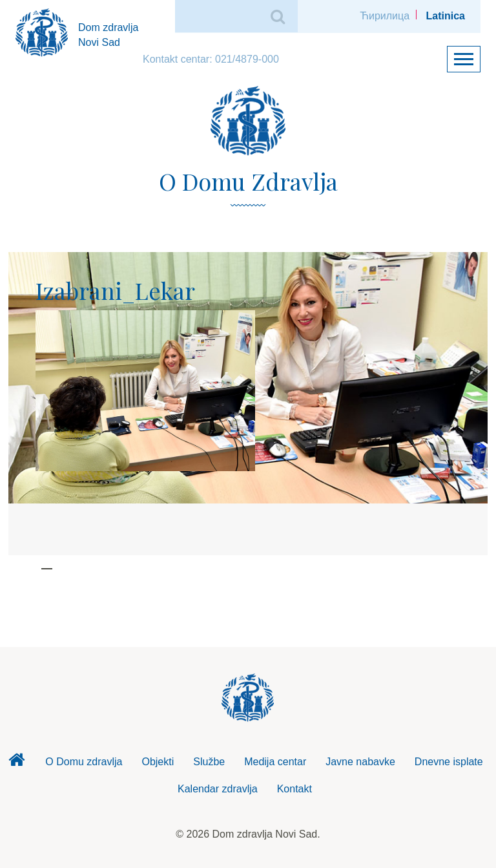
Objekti (158, 762)
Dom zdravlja (16, 763)
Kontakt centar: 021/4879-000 (211, 59)
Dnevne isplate (449, 762)
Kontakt (294, 789)
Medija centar (275, 762)
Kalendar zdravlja (218, 789)
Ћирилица (385, 16)
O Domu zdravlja (84, 762)
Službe (209, 762)
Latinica (446, 16)
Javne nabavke (360, 762)
